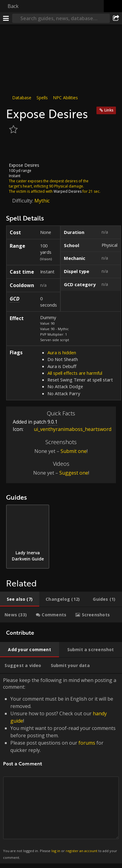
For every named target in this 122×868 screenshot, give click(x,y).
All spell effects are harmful (75, 373)
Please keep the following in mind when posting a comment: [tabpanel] (61, 769)
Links (109, 110)
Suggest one (74, 473)
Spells (42, 98)
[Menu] (6, 18)
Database (22, 98)
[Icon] (16, 149)
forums (87, 743)
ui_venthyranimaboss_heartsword (68, 429)
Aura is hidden (62, 352)
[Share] (116, 18)
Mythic (42, 201)
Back (13, 6)
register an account (82, 851)
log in (56, 851)
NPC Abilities (65, 98)
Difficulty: (23, 201)
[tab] (20, 599)
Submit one (74, 451)
